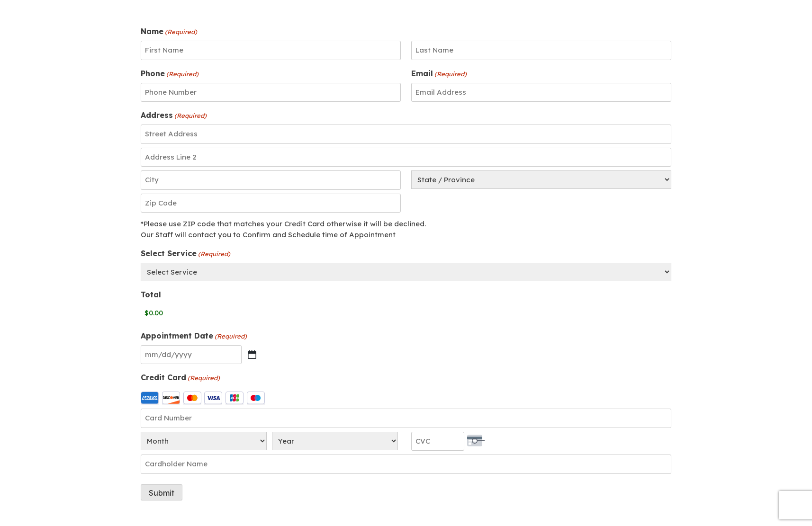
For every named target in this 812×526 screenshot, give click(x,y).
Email (439, 74)
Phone (170, 74)
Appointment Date (194, 336)
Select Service (185, 254)
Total (151, 294)
